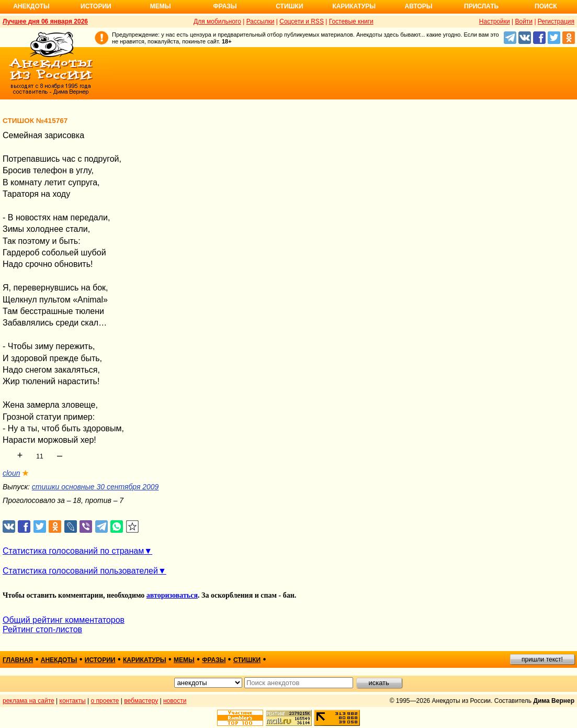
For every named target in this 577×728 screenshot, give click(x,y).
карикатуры (145, 660)
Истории (96, 6)
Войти (524, 21)
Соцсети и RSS (302, 21)
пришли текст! (542, 659)
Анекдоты (31, 6)
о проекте (105, 701)
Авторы (419, 6)
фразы (214, 660)
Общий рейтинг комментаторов (64, 620)
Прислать (481, 6)
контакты (73, 701)
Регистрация (556, 21)
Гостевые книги (351, 21)
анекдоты (59, 660)
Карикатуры (354, 6)
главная (18, 660)
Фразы (225, 6)
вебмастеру (141, 701)
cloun (11, 473)
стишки (247, 660)
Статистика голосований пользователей (80, 571)
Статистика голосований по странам (73, 551)
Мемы (161, 6)
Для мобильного (217, 21)
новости (175, 701)
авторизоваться (172, 595)
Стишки (289, 6)
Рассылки (261, 21)
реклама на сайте (29, 701)
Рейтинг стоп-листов (42, 629)
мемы (184, 660)
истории (100, 660)
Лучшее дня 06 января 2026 (45, 21)
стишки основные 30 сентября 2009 (95, 487)
